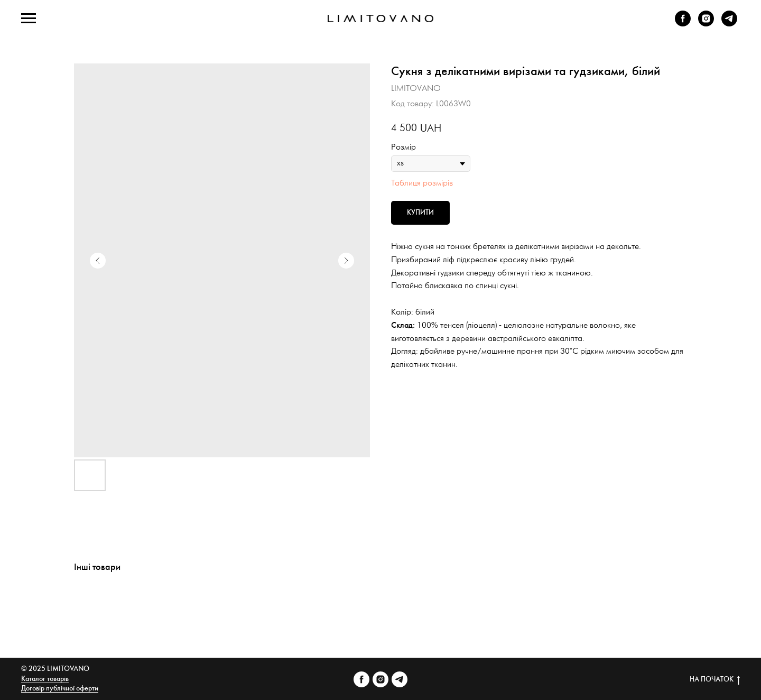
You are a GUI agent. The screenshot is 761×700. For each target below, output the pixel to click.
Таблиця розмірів (422, 183)
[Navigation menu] (29, 19)
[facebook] (683, 24)
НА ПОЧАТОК (715, 680)
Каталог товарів (45, 679)
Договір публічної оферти (60, 689)
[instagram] (706, 24)
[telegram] (729, 24)
